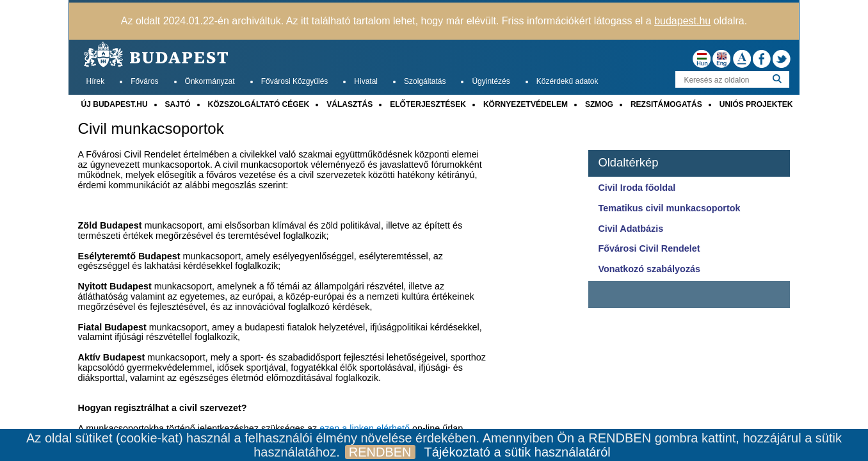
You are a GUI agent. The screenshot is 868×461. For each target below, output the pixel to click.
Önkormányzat (210, 81)
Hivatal (366, 81)
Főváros (144, 81)
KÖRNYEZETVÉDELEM (526, 104)
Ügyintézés (491, 81)
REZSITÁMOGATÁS (666, 104)
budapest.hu (682, 21)
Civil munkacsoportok (151, 129)
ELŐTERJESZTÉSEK (428, 104)
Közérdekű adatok (567, 81)
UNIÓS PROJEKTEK (756, 104)
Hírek (96, 81)
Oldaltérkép (628, 162)
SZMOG (599, 104)
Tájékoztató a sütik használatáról (518, 452)
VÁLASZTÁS (350, 104)
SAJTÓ (178, 104)
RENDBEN (380, 452)
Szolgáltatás (425, 81)
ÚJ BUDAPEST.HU (115, 104)
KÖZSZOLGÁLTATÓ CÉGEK (259, 104)
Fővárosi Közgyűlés (295, 81)
